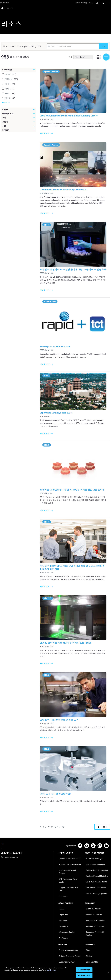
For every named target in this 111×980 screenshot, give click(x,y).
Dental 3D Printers (91, 881)
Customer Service (64, 950)
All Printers (62, 897)
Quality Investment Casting (67, 851)
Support (61, 934)
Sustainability (90, 950)
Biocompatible (90, 914)
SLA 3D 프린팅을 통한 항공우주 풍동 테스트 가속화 (68, 640)
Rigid (87, 907)
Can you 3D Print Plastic (93, 867)
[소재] (19, 118)
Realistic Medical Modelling (94, 861)
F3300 (60, 881)
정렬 (71, 57)
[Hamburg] (108, 3)
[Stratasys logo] (5, 3)
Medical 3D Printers (92, 884)
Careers (88, 944)
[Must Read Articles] (97, 847)
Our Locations (90, 940)
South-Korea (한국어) (84, 3)
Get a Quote (62, 940)
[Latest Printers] (70, 877)
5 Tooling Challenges (92, 851)
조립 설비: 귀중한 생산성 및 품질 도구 (62, 715)
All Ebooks (61, 867)
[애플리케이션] (19, 114)
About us (88, 934)
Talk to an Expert (64, 944)
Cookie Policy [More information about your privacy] (51, 970)
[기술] (19, 126)
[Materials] (97, 903)
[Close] (109, 972)
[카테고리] (19, 130)
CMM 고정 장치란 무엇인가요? (58, 787)
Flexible (88, 911)
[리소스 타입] (19, 70)
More (4, 103)
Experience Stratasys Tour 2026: (59, 410)
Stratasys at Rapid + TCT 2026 (58, 345)
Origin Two (62, 884)
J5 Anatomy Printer (65, 894)
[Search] (103, 3)
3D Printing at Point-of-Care (68, 917)
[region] (55, 972)
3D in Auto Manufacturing (94, 864)
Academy (88, 947)
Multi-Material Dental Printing (68, 858)
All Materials (89, 917)
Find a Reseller (63, 937)
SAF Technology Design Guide (68, 861)
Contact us (89, 937)
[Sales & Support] (70, 930)
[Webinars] (70, 903)
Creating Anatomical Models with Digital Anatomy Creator (72, 114)
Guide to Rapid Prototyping (95, 858)
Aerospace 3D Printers (93, 891)
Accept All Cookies (84, 975)
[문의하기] (97, 3)
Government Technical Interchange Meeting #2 (66, 189)
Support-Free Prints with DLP (68, 864)
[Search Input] (73, 46)
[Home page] (2, 8)
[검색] (104, 46)
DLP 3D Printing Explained (94, 871)
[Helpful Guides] (70, 847)
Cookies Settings (84, 970)
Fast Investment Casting (66, 907)
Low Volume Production (93, 854)
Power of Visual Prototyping (68, 854)
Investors (88, 954)
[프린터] (19, 122)
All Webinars (62, 924)
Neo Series (62, 887)
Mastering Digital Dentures (67, 921)
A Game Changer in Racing (67, 911)
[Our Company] (97, 930)
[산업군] (19, 110)
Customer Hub (63, 947)
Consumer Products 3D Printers (96, 894)
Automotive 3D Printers (93, 887)
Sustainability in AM (65, 914)
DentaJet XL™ (63, 891)
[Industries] (97, 877)
